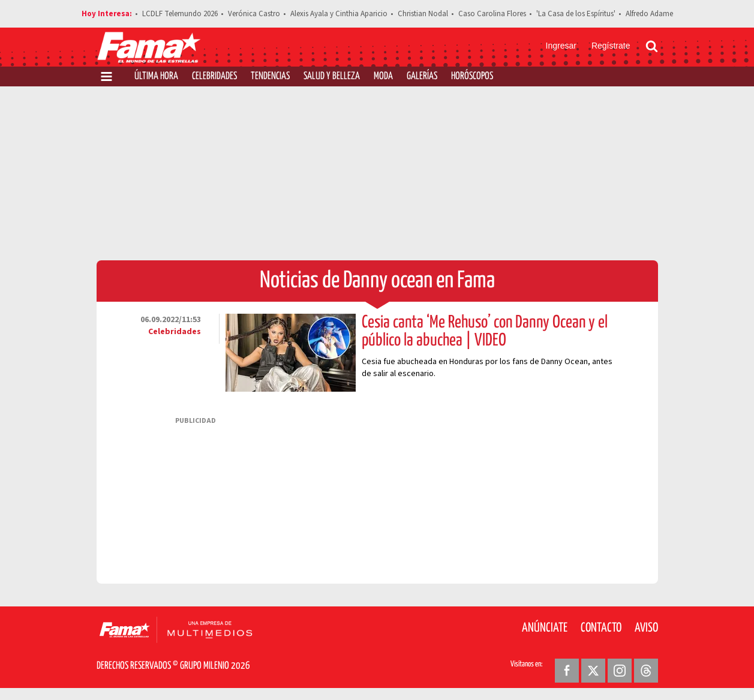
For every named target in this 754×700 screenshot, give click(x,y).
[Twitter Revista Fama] (593, 671)
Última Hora (156, 76)
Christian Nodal (423, 14)
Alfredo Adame (649, 14)
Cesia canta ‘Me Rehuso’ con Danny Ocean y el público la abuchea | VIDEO (485, 332)
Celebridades (214, 76)
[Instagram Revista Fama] (620, 671)
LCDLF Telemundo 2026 (180, 14)
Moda (383, 76)
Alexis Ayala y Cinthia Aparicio (339, 14)
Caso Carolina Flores (492, 14)
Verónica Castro (254, 14)
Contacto (601, 628)
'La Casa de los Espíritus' (576, 14)
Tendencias (270, 76)
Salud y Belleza (332, 76)
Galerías (422, 76)
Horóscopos (472, 76)
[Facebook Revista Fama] (567, 671)
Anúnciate (545, 628)
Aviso (646, 628)
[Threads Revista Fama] (646, 671)
